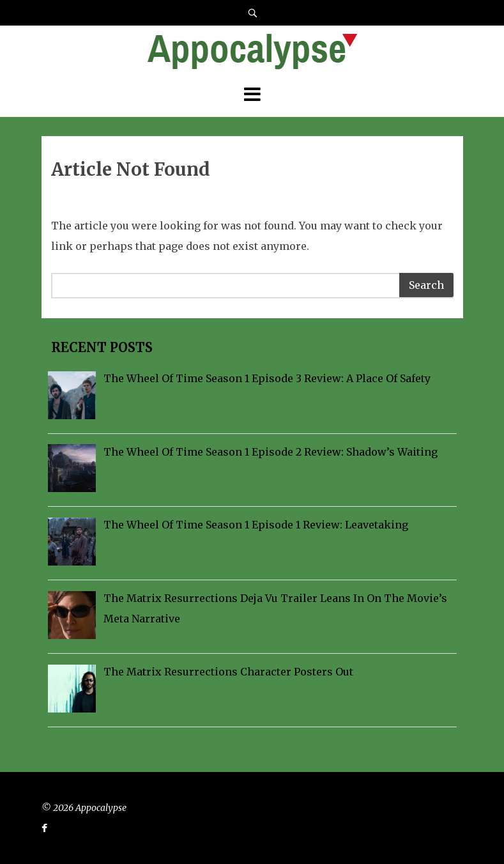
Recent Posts (100, 347)
